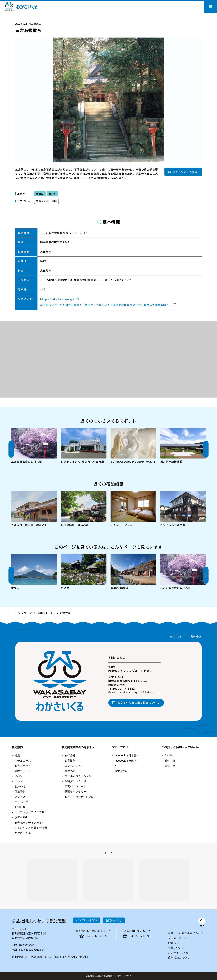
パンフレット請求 (87, 920)
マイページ (21, 802)
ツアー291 (21, 817)
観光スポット (23, 766)
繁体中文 (196, 637)
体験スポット (23, 771)
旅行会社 (70, 755)
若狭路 (40, 194)
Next (206, 449)
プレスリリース (177, 938)
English (176, 637)
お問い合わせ (114, 920)
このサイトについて (180, 953)
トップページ (24, 613)
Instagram (121, 771)
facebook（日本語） (127, 755)
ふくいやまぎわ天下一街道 (31, 828)
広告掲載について (179, 958)
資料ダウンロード (75, 781)
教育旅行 (70, 761)
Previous (11, 449)
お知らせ (20, 807)
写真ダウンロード (75, 786)
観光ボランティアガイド (29, 823)
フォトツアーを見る (185, 172)
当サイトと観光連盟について (186, 933)
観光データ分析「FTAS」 (80, 797)
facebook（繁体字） (127, 761)
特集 (17, 755)
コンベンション (74, 766)
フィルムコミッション (78, 776)
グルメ (19, 781)
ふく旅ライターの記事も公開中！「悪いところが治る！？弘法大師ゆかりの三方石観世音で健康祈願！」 (106, 305)
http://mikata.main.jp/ (57, 299)
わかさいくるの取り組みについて (139, 703)
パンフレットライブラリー (31, 812)
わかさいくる (21, 7)
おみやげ (20, 786)
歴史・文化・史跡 (46, 201)
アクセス (20, 797)
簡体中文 (170, 766)
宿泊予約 (20, 792)
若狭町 (52, 194)
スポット (43, 613)
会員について (176, 948)
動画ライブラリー (75, 792)
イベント (20, 776)
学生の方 (70, 771)
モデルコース (23, 761)
